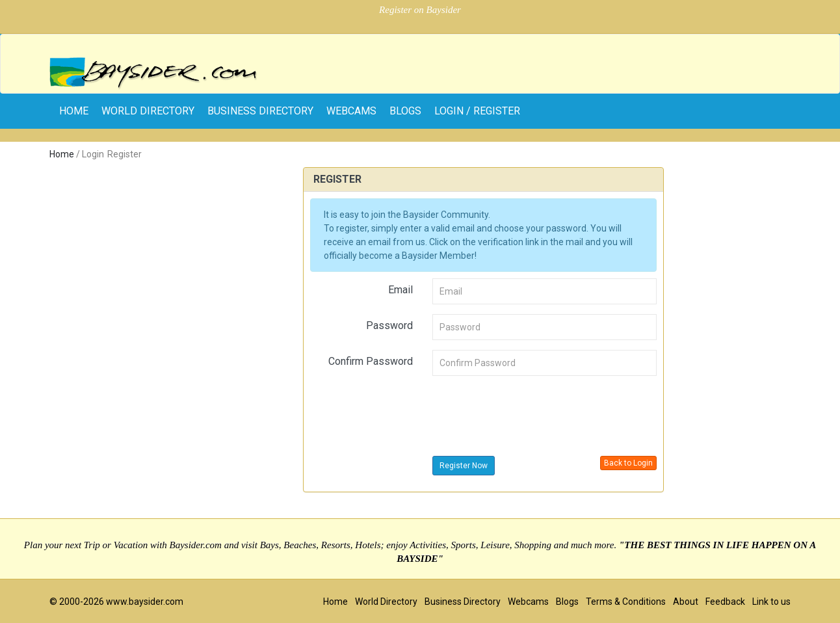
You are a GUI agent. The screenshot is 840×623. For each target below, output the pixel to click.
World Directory (148, 111)
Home (62, 154)
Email (400, 290)
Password (389, 325)
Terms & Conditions (626, 602)
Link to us (771, 602)
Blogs (405, 111)
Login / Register (477, 111)
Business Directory (260, 111)
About (686, 602)
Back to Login (628, 463)
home (74, 111)
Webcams (351, 111)
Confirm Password (371, 361)
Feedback (725, 602)
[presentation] (531, 411)
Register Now (464, 466)
